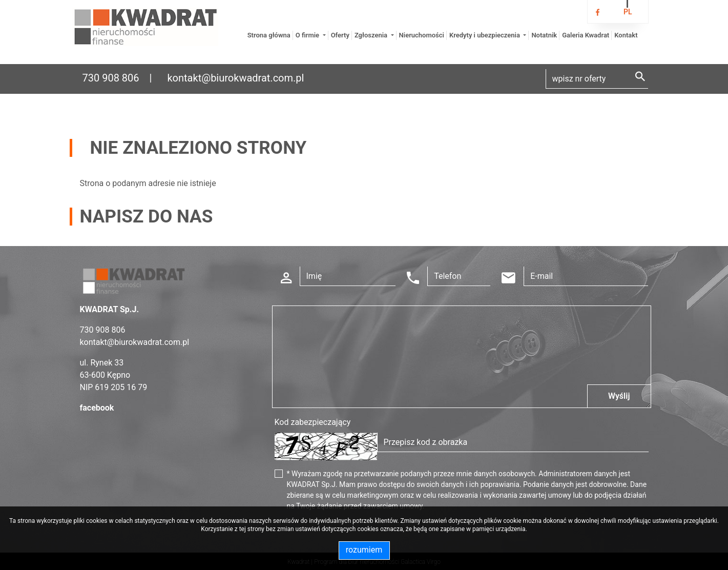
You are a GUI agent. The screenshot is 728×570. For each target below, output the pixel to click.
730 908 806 (111, 78)
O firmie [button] (308, 35)
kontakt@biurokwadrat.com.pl (235, 78)
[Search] (597, 79)
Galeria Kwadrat (586, 35)
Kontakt (626, 35)
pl (628, 12)
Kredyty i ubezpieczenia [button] (485, 35)
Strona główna (269, 35)
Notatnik (544, 35)
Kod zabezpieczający (313, 422)
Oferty (340, 35)
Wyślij (619, 396)
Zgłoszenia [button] (372, 35)
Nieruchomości (422, 35)
